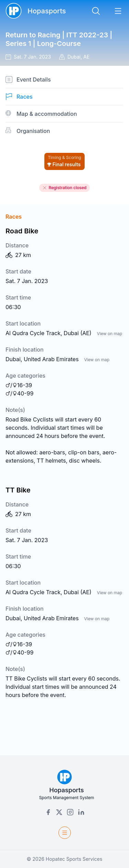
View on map (110, 334)
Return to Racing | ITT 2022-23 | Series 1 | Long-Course (59, 39)
